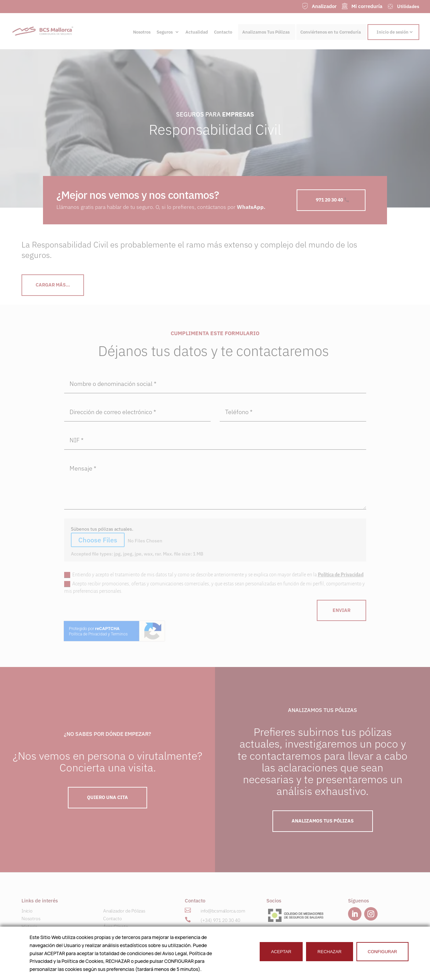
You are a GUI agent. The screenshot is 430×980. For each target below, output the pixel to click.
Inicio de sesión (393, 32)
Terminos (119, 634)
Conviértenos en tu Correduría (331, 32)
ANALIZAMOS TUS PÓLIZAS (323, 821)
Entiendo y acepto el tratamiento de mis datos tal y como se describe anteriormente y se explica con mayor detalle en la (214, 575)
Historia (29, 927)
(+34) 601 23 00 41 (220, 930)
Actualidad (197, 32)
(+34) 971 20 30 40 (220, 920)
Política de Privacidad (341, 575)
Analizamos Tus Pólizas (266, 32)
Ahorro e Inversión (40, 951)
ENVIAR (341, 610)
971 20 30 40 (329, 200)
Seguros (165, 32)
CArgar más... (53, 285)
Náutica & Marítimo (40, 959)
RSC (107, 935)
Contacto (223, 32)
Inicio (27, 911)
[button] (268, 929)
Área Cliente (116, 927)
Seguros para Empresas (45, 943)
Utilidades (113, 943)
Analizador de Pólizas (124, 911)
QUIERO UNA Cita (107, 797)
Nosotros (142, 32)
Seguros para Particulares (47, 935)
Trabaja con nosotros (124, 951)
